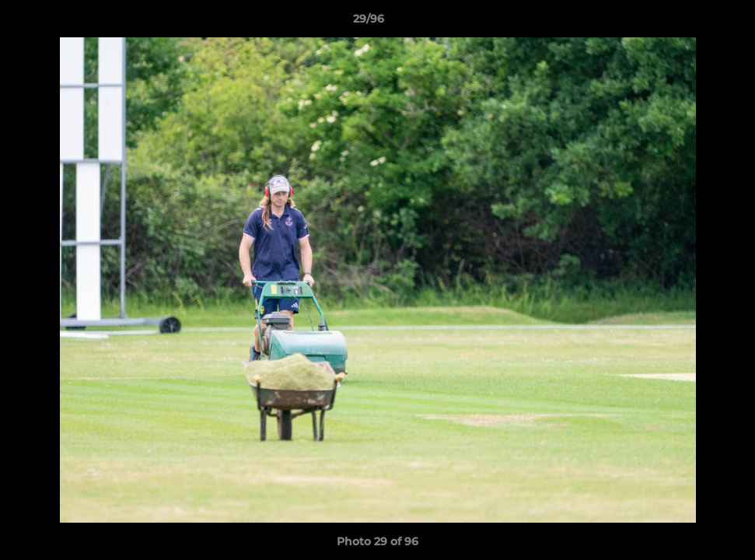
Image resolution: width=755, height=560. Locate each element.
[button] (690, 23)
